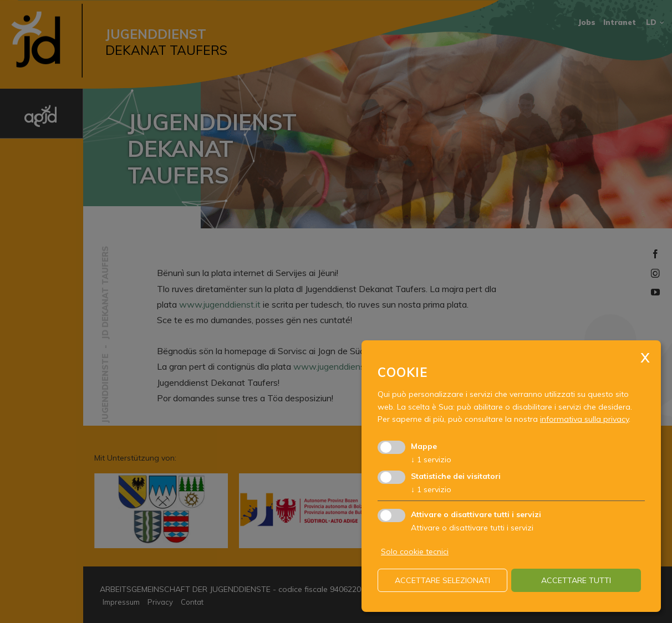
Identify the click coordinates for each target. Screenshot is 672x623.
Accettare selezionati (442, 580)
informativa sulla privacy (584, 419)
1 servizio (431, 459)
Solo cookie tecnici (415, 551)
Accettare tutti (576, 580)
